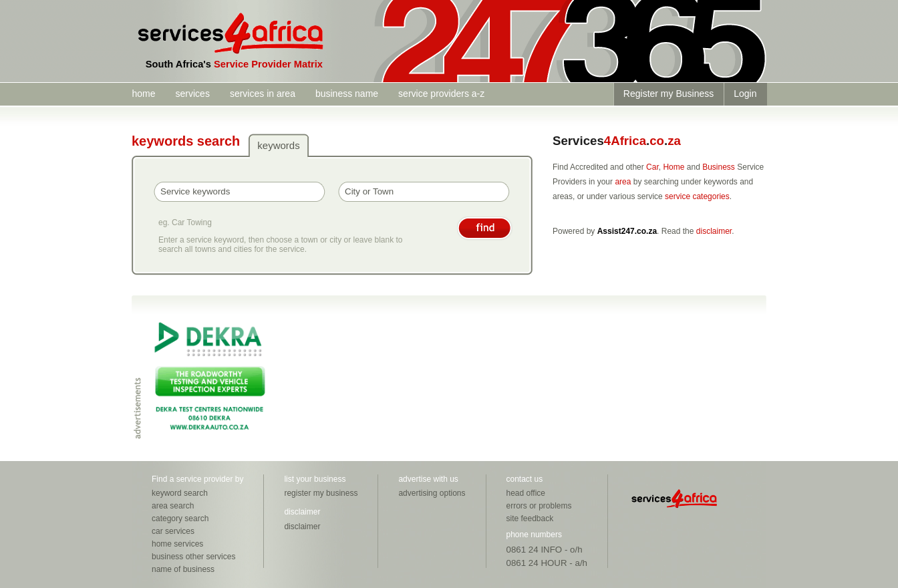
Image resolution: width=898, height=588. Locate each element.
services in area (263, 94)
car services (173, 531)
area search (173, 506)
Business (719, 167)
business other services (193, 557)
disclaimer (714, 231)
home (144, 94)
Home (673, 167)
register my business (321, 493)
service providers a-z (441, 94)
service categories (697, 196)
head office (526, 493)
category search (180, 519)
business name (347, 94)
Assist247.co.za (627, 231)
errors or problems (539, 506)
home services (177, 544)
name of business (183, 569)
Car (652, 167)
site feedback (530, 519)
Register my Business (668, 94)
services (193, 94)
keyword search (180, 493)
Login (745, 94)
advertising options (432, 493)
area (623, 182)
